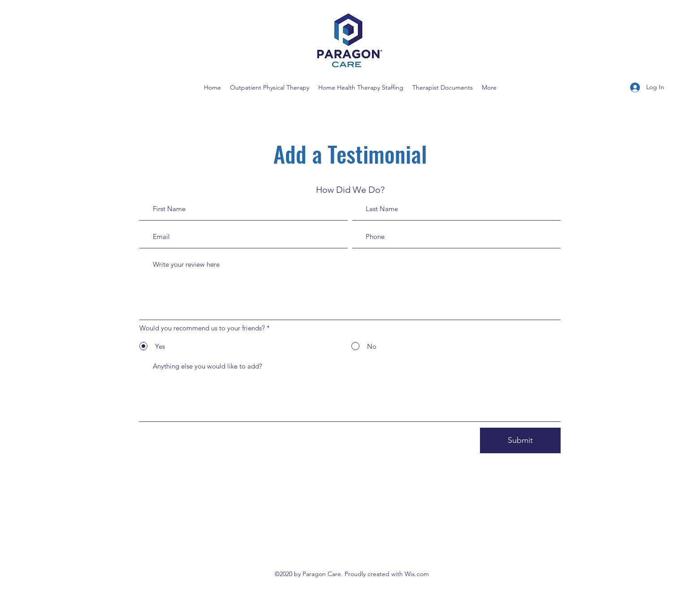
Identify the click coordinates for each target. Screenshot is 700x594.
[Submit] (520, 440)
